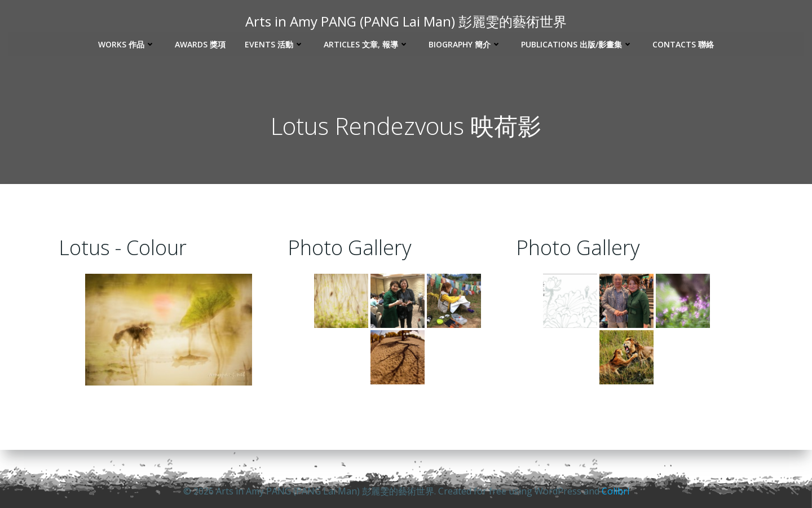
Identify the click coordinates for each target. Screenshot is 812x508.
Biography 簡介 (465, 44)
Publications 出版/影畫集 (577, 44)
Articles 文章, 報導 (367, 44)
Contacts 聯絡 (683, 44)
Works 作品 (127, 44)
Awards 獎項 (200, 44)
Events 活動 (275, 44)
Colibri (615, 491)
